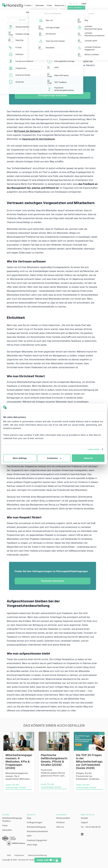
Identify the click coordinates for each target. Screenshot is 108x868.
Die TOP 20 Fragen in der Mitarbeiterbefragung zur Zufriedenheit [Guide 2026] (91, 762)
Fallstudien (40, 5)
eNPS (29, 836)
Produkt (28, 5)
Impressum (19, 855)
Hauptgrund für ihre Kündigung (39, 139)
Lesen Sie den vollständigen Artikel (16, 786)
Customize (54, 458)
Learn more (94, 449)
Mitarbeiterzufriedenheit (37, 832)
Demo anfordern (76, 8)
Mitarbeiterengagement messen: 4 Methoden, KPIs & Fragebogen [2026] (22, 762)
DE (76, 4)
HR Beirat (60, 823)
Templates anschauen (53, 581)
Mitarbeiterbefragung (36, 827)
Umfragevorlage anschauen (53, 95)
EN (70, 4)
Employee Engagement (37, 841)
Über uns (60, 827)
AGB (9, 855)
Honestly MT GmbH (26, 860)
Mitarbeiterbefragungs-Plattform (12, 820)
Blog (29, 818)
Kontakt (84, 818)
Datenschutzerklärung (37, 855)
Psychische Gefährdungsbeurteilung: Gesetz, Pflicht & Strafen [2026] (58, 760)
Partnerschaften (63, 818)
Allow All (88, 458)
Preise (49, 5)
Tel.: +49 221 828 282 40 (91, 827)
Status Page (32, 845)
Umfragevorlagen (35, 823)
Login (84, 4)
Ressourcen (59, 5)
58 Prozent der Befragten (27, 131)
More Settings (20, 458)
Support (84, 823)
